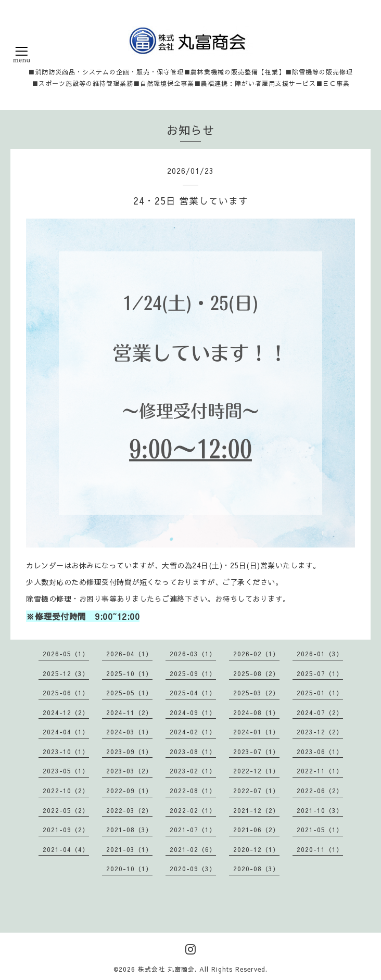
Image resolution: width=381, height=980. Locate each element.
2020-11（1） (320, 849)
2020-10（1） (129, 869)
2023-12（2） (320, 732)
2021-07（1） (193, 830)
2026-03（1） (193, 654)
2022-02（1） (193, 810)
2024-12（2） (66, 712)
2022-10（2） (66, 791)
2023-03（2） (129, 771)
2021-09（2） (66, 830)
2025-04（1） (193, 693)
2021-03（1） (129, 849)
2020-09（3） (193, 869)
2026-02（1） (256, 654)
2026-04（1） (129, 654)
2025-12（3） (66, 673)
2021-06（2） (256, 830)
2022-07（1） (256, 791)
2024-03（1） (129, 732)
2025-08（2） (256, 673)
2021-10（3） (320, 810)
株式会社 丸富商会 (166, 969)
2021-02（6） (193, 849)
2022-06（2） (320, 791)
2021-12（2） (256, 810)
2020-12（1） (256, 849)
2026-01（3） (320, 654)
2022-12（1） (256, 771)
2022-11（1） (320, 771)
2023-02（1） (193, 771)
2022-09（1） (129, 791)
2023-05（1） (66, 771)
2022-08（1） (193, 791)
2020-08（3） (256, 869)
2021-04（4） (66, 849)
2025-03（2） (256, 693)
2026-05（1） (66, 654)
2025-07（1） (320, 673)
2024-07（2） (320, 712)
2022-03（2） (129, 810)
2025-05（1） (129, 693)
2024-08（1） (256, 712)
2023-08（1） (193, 752)
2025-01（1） (320, 693)
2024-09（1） (193, 712)
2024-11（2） (129, 712)
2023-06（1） (320, 752)
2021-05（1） (320, 830)
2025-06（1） (66, 693)
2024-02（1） (193, 732)
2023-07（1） (256, 752)
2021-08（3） (129, 830)
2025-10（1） (129, 673)
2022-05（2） (66, 810)
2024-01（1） (256, 732)
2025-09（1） (193, 673)
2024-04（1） (66, 732)
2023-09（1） (129, 752)
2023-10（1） (66, 752)
